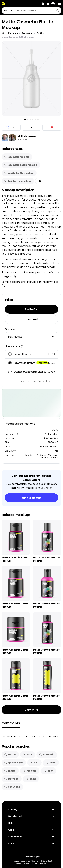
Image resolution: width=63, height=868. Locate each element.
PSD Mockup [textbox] (15, 337)
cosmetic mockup (17, 157)
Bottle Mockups (50, 458)
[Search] (58, 10)
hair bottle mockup (17, 181)
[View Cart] (43, 4)
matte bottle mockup (19, 173)
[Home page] (3, 33)
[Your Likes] (48, 4)
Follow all (22, 139)
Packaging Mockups (47, 455)
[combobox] (38, 10)
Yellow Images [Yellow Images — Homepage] (31, 857)
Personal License (49, 447)
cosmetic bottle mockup (21, 165)
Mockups (30, 455)
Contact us (44, 381)
